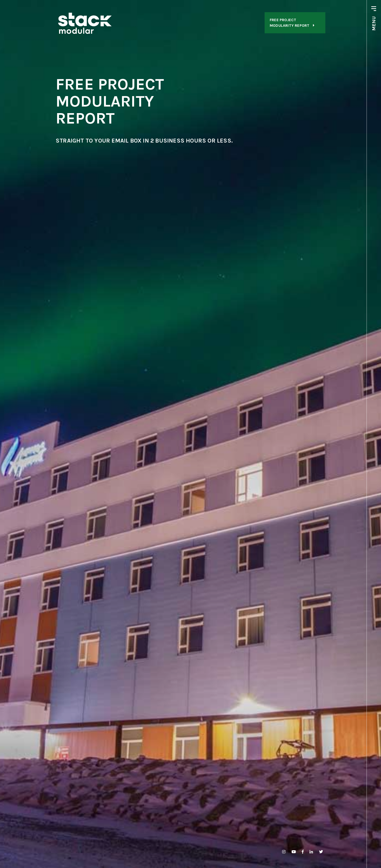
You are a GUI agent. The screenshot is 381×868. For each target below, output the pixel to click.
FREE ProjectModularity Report (292, 23)
